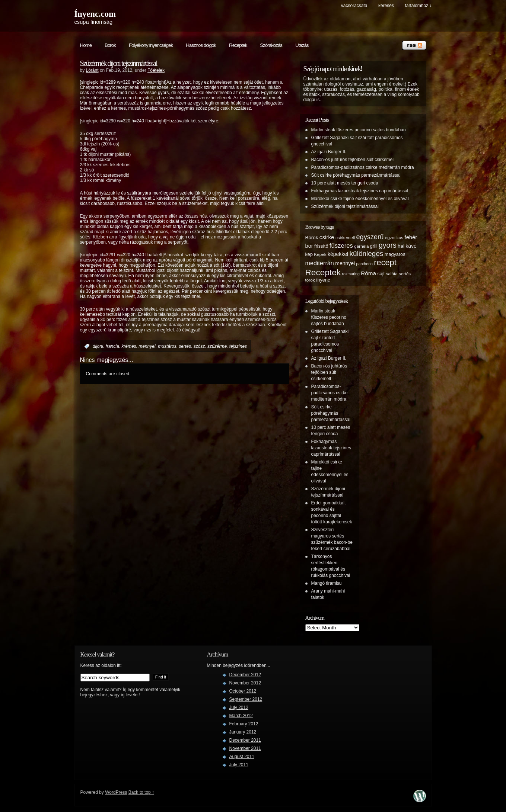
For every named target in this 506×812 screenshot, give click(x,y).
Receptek (238, 45)
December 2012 (245, 675)
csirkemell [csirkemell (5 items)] (345, 237)
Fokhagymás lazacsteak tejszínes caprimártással (360, 191)
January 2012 (243, 732)
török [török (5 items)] (310, 280)
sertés (185, 346)
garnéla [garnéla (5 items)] (361, 246)
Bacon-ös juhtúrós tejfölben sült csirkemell (353, 160)
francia (112, 346)
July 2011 (239, 765)
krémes (129, 346)
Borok (110, 45)
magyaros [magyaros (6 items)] (395, 254)
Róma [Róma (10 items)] (368, 273)
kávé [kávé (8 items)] (411, 246)
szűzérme (217, 346)
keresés (386, 6)
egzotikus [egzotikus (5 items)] (394, 237)
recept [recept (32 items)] (385, 262)
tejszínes (238, 346)
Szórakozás (271, 45)
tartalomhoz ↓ (418, 6)
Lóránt (92, 70)
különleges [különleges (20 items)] (367, 253)
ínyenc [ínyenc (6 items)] (323, 280)
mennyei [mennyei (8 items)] (345, 263)
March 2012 (241, 716)
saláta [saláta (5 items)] (392, 274)
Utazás (302, 45)
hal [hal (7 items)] (401, 246)
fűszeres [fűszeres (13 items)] (341, 246)
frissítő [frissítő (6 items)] (321, 246)
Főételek (156, 70)
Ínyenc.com (95, 14)
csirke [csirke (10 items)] (327, 237)
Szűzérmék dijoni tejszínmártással (119, 63)
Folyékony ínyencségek (151, 45)
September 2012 (246, 699)
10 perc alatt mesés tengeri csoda (345, 183)
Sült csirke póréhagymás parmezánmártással (356, 175)
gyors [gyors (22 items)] (388, 245)
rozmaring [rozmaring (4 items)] (351, 274)
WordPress (116, 792)
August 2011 (242, 757)
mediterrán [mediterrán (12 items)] (320, 263)
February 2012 (244, 724)
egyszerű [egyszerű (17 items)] (370, 237)
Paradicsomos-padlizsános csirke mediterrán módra (363, 167)
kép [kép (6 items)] (309, 254)
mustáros (167, 346)
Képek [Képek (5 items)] (320, 254)
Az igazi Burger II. (329, 152)
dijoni (98, 346)
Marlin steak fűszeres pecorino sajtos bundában (359, 130)
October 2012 (243, 691)
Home (86, 45)
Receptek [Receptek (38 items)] (323, 272)
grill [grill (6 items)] (374, 246)
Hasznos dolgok (201, 45)
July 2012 (239, 707)
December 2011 (245, 740)
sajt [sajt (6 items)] (381, 274)
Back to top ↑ (141, 792)
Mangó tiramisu (327, 583)
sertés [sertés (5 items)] (405, 274)
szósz (199, 346)
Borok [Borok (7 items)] (312, 237)
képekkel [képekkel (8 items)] (338, 254)
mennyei (147, 346)
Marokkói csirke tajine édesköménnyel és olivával (360, 199)
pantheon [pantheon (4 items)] (365, 264)
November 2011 (245, 748)
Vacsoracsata (354, 6)
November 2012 (245, 683)
